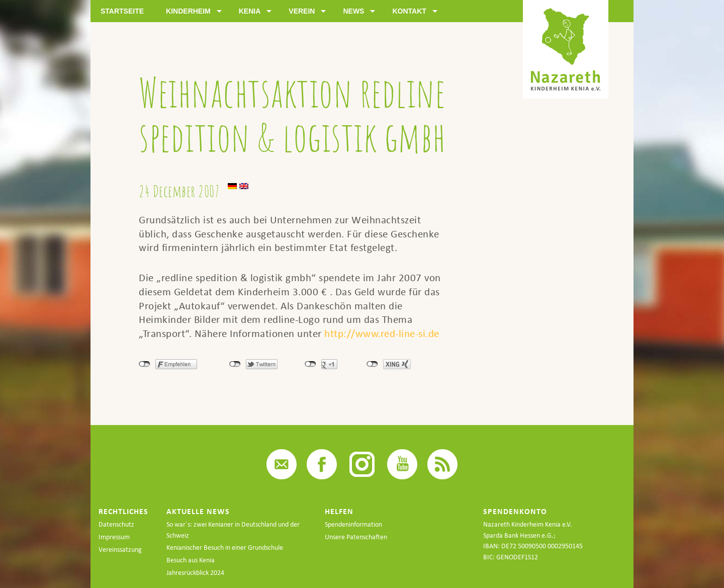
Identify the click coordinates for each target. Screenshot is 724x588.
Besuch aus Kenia (191, 560)
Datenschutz (116, 524)
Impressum (114, 537)
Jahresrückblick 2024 (195, 573)
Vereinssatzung (120, 550)
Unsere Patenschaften (356, 537)
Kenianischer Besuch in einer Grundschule (225, 548)
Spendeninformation (353, 524)
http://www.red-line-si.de (382, 333)
